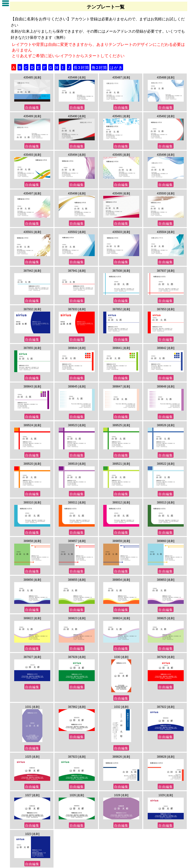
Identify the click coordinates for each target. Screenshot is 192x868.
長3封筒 (81, 67)
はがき (116, 67)
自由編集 (32, 107)
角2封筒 (99, 67)
